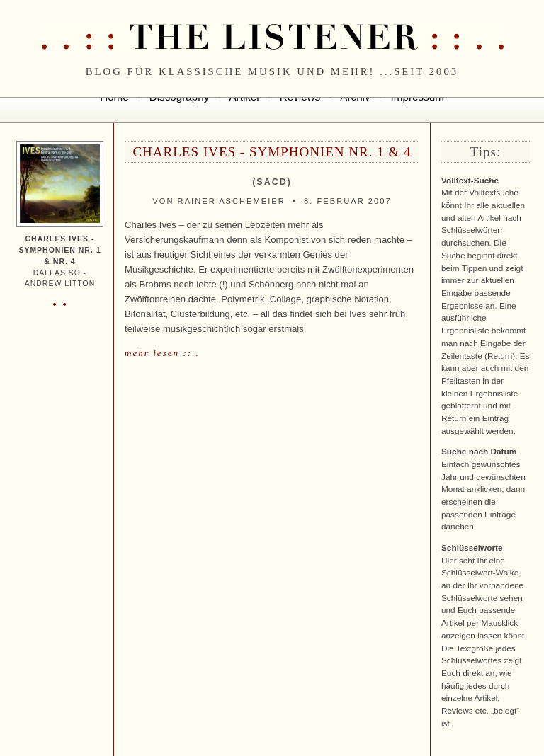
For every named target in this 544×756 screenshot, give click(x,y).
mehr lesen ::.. (162, 353)
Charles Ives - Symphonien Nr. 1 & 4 (272, 152)
